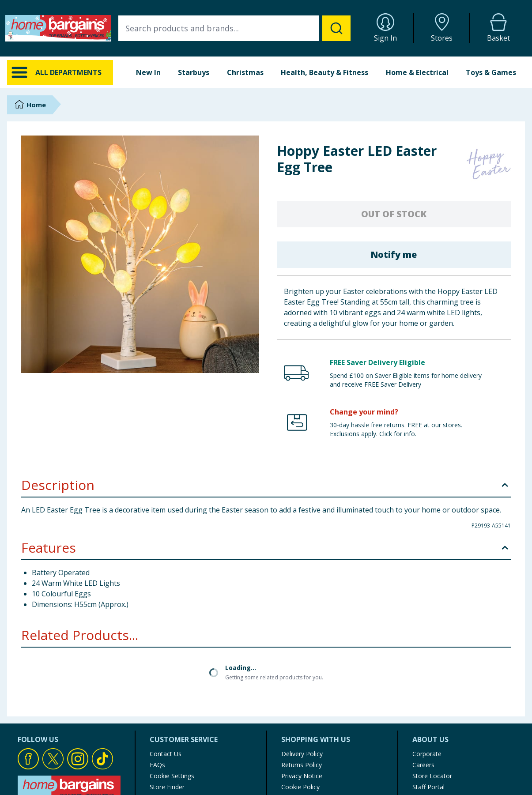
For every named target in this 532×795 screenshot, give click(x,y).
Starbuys (194, 72)
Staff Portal (428, 712)
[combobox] (234, 28)
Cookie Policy (300, 712)
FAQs (157, 690)
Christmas (245, 72)
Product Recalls (172, 723)
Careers (423, 690)
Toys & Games (491, 72)
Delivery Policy (302, 679)
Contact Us (166, 679)
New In (148, 72)
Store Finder (167, 712)
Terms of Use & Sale (311, 723)
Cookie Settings (172, 701)
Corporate (427, 679)
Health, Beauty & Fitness (324, 72)
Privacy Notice (302, 701)
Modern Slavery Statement (319, 734)
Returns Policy (302, 690)
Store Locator (432, 701)
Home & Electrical (417, 72)
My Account (298, 745)
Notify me (394, 254)
